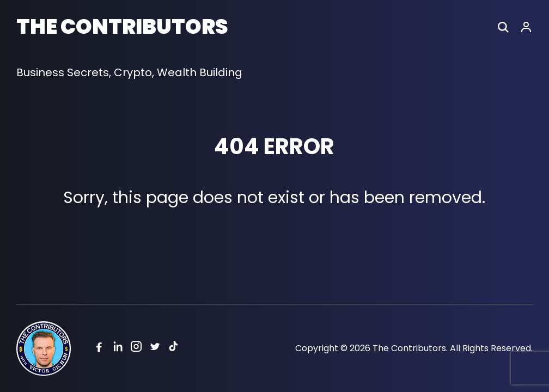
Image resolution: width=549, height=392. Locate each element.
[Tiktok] (173, 349)
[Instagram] (136, 349)
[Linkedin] (118, 349)
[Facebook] (99, 349)
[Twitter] (155, 349)
